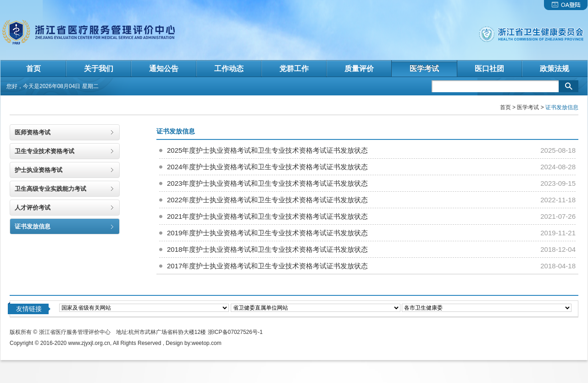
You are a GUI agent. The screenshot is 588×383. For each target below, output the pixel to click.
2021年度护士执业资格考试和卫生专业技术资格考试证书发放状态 (267, 216)
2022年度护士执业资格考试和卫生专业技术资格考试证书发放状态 (267, 200)
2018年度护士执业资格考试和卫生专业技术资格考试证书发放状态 (267, 249)
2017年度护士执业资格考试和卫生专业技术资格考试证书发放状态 (267, 266)
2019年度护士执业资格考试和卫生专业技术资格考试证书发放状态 (267, 233)
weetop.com (207, 343)
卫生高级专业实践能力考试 (50, 189)
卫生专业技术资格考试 (44, 151)
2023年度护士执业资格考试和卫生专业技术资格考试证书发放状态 (267, 183)
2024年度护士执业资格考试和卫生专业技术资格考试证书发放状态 (267, 167)
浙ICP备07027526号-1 (235, 332)
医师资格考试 (33, 132)
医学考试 (528, 107)
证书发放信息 (33, 226)
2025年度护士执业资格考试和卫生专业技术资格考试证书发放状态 (267, 150)
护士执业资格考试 (39, 170)
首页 (505, 107)
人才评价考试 (33, 208)
